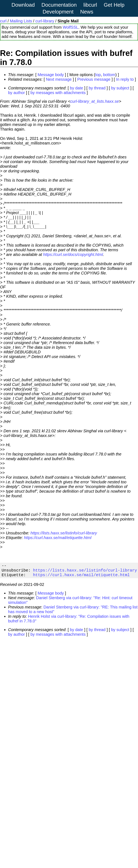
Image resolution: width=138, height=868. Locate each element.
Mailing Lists (21, 21)
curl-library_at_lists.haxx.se (95, 101)
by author (16, 93)
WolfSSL (70, 27)
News (87, 12)
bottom (109, 75)
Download (23, 5)
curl (3, 21)
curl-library (45, 21)
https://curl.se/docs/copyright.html (73, 254)
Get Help (114, 5)
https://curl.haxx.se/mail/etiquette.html (58, 538)
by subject (120, 88)
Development (58, 12)
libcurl (90, 5)
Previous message (94, 79)
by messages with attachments (58, 93)
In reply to (125, 79)
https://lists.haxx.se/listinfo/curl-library (64, 533)
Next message (59, 79)
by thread (97, 88)
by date (77, 88)
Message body (51, 75)
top (98, 75)
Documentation (59, 5)
